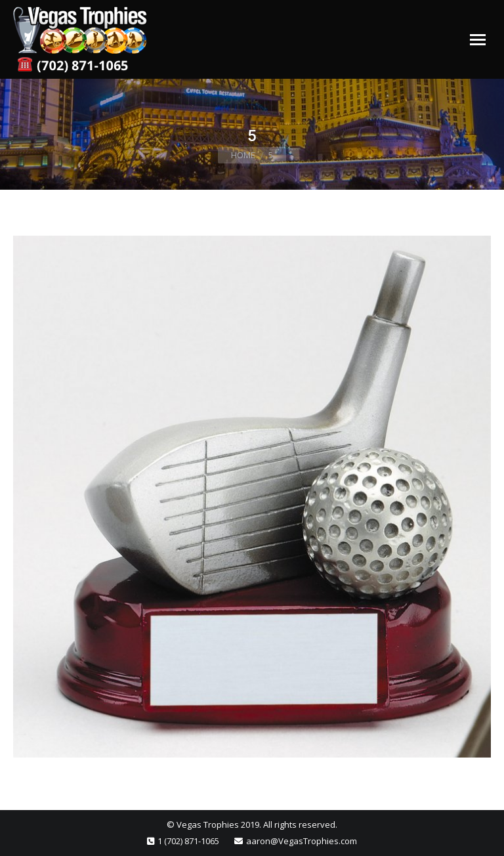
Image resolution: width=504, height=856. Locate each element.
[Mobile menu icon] (478, 40)
